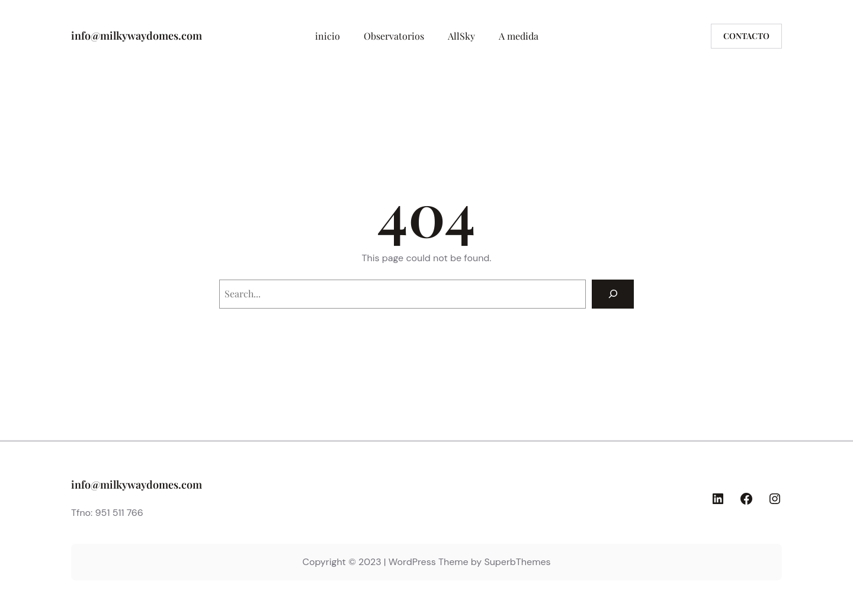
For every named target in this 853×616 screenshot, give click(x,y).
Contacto (746, 36)
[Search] (613, 294)
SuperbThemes (517, 562)
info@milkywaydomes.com (137, 36)
